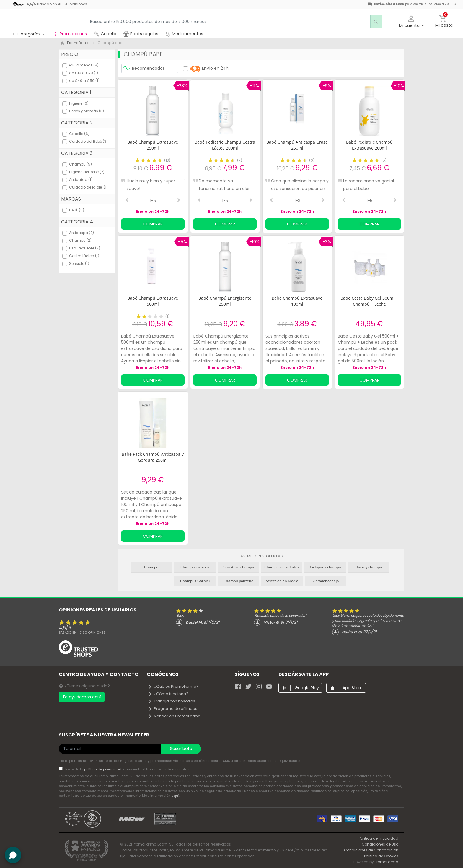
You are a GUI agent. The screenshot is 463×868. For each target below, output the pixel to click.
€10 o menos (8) (84, 65)
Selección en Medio (282, 581)
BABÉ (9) (77, 210)
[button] (411, 22)
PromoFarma (387, 862)
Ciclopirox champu (325, 567)
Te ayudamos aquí (82, 697)
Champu (151, 567)
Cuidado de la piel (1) (88, 187)
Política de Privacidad (379, 838)
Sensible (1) (79, 263)
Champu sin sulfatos (282, 567)
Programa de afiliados (173, 709)
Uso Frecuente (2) (85, 248)
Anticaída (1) (81, 180)
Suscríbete (181, 749)
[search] (374, 22)
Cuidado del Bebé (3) (88, 141)
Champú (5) (80, 164)
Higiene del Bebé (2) (87, 172)
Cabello (105, 34)
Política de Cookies (381, 856)
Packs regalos (141, 34)
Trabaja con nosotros (172, 701)
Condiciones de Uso (380, 844)
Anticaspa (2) (81, 233)
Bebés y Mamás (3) (87, 111)
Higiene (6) (79, 103)
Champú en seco (195, 567)
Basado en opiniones (82, 632)
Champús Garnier (195, 581)
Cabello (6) (79, 134)
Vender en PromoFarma (174, 716)
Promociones (70, 34)
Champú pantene (238, 581)
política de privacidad (103, 769)
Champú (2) (80, 240)
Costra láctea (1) (84, 256)
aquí (175, 796)
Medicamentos (184, 34)
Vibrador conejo (326, 581)
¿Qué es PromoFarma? (173, 686)
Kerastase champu (238, 567)
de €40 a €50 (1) (84, 81)
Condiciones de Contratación (371, 850)
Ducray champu (369, 567)
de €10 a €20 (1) (84, 73)
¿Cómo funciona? (168, 694)
